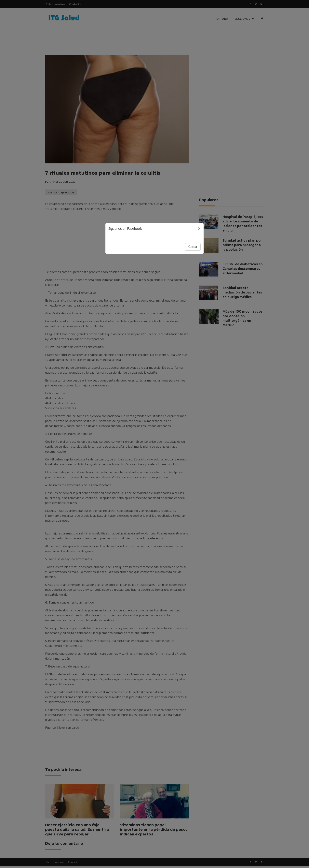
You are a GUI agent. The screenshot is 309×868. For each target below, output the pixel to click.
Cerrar (193, 247)
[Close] (199, 229)
